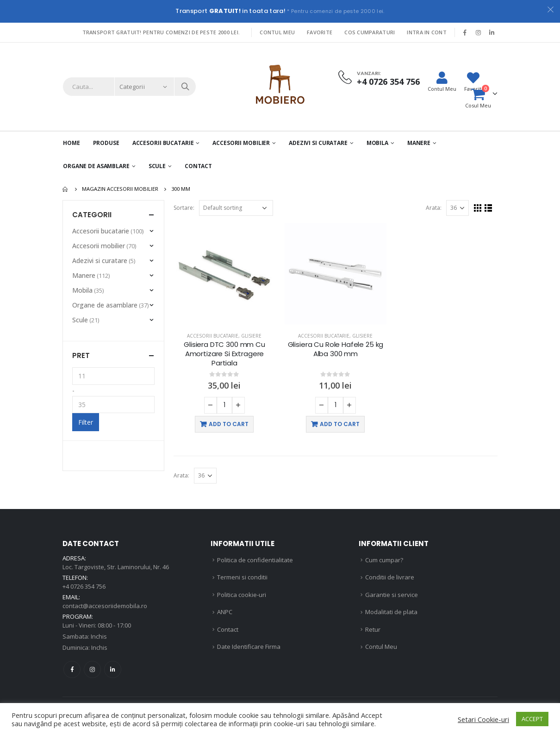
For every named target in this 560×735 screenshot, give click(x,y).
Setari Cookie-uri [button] (483, 719)
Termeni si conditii (242, 577)
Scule (157, 166)
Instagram (92, 669)
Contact (198, 166)
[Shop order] (236, 208)
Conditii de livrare (390, 577)
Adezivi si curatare (318, 143)
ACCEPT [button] (532, 719)
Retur (373, 629)
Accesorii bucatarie (213, 336)
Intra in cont (427, 32)
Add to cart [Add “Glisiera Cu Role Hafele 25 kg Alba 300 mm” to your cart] (340, 424)
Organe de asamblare (96, 166)
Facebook (72, 669)
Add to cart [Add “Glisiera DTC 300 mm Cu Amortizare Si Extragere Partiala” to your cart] (229, 424)
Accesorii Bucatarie (163, 143)
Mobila (377, 143)
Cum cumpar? (384, 560)
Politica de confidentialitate (255, 560)
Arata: (434, 208)
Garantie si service (392, 595)
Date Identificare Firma (249, 647)
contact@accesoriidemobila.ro (105, 606)
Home (72, 143)
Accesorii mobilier (241, 143)
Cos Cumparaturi (370, 32)
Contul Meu (277, 32)
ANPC (225, 612)
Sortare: (184, 208)
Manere (419, 143)
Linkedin (113, 669)
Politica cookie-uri (242, 595)
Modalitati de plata (391, 612)
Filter (86, 422)
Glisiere (251, 336)
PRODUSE (106, 143)
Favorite (320, 32)
